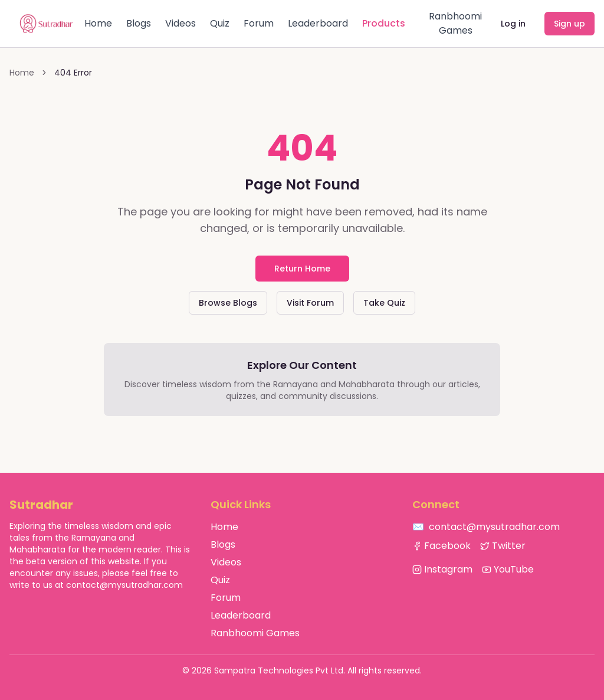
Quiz (220, 23)
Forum (259, 23)
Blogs (139, 23)
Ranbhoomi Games (455, 23)
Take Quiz (384, 303)
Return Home (302, 269)
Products (384, 23)
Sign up (569, 24)
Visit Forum (310, 303)
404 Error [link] (73, 73)
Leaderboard (318, 23)
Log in (513, 24)
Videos (180, 23)
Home (98, 23)
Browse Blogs (228, 303)
